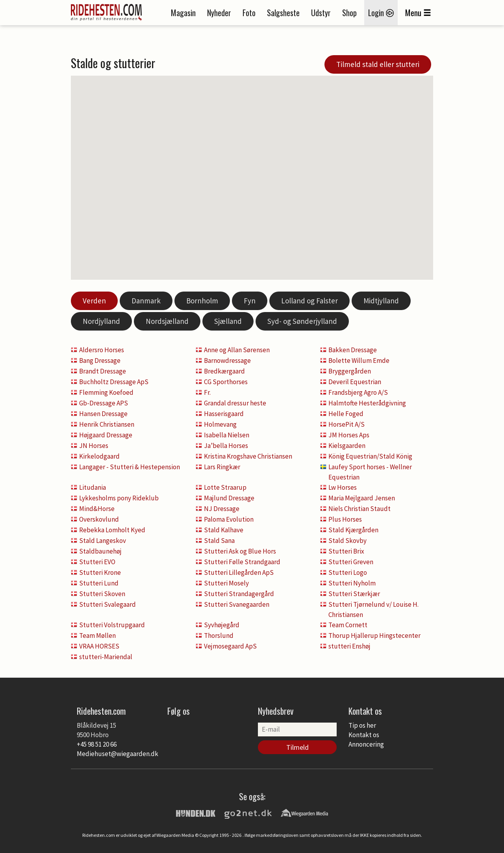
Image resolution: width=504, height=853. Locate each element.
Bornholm (202, 301)
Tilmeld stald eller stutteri (378, 64)
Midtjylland (381, 301)
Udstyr (321, 13)
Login (381, 13)
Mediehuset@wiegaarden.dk (118, 754)
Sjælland (228, 321)
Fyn (250, 301)
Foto (249, 13)
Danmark (146, 301)
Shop (349, 13)
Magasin (183, 13)
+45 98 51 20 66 (97, 744)
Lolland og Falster (309, 301)
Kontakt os (364, 735)
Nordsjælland (167, 321)
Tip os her (362, 725)
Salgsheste (283, 13)
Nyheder (219, 13)
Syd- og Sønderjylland (302, 321)
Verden (94, 301)
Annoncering (366, 744)
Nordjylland (101, 321)
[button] (305, 130)
